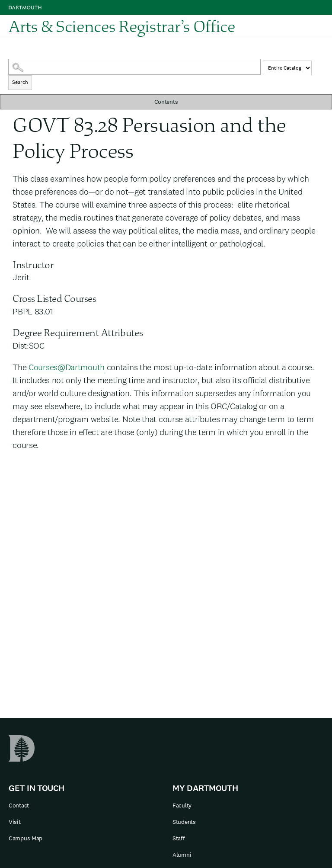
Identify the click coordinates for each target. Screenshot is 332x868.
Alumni (182, 855)
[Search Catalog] (134, 67)
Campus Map (26, 838)
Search (20, 82)
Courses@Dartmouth (67, 367)
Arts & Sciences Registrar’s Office (122, 26)
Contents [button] (166, 102)
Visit (15, 822)
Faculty (182, 805)
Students (184, 822)
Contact (19, 805)
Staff (179, 838)
